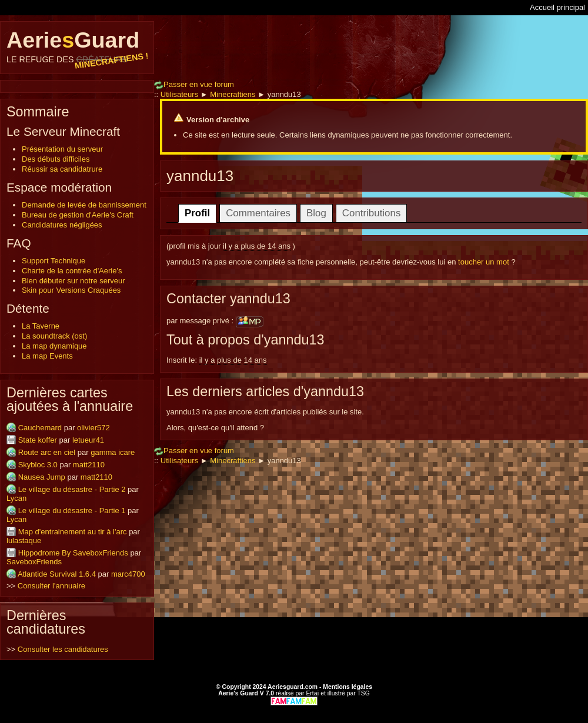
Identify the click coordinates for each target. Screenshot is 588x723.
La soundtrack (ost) (54, 336)
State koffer (38, 440)
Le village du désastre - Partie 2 (72, 489)
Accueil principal (557, 7)
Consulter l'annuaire (51, 586)
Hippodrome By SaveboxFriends (73, 553)
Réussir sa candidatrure (62, 169)
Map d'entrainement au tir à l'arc (73, 532)
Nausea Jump (42, 477)
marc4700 (128, 574)
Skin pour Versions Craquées (71, 290)
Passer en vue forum (194, 84)
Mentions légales (348, 687)
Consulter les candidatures (63, 649)
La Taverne (41, 326)
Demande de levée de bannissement (84, 205)
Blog (316, 213)
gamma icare (113, 452)
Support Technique (54, 261)
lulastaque (24, 540)
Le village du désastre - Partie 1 (72, 511)
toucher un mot (484, 262)
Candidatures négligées (62, 225)
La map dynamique (54, 346)
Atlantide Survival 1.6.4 (57, 574)
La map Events (47, 356)
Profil (197, 213)
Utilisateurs (179, 94)
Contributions (372, 213)
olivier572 (93, 428)
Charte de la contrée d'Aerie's (72, 271)
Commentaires (258, 213)
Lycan (16, 498)
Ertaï (312, 693)
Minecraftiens (233, 94)
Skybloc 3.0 (38, 465)
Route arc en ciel (47, 452)
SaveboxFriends (34, 562)
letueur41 (88, 440)
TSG (363, 693)
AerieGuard (77, 46)
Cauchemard (40, 428)
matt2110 (89, 465)
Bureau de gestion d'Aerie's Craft (78, 215)
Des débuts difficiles (56, 159)
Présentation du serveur (62, 149)
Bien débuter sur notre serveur (73, 281)
